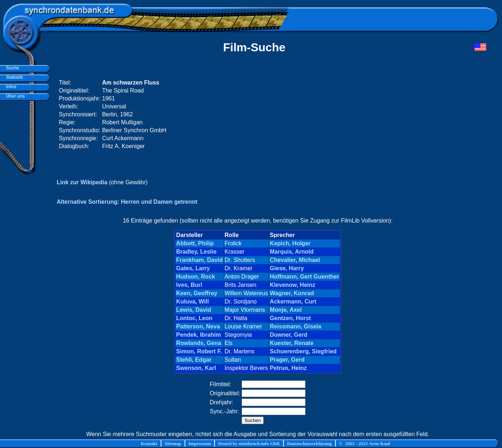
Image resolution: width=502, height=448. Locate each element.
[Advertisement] (349, 115)
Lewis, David (194, 310)
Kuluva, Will (193, 301)
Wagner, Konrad (292, 293)
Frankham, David (200, 260)
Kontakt (149, 443)
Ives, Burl (189, 285)
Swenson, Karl (196, 368)
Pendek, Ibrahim (199, 335)
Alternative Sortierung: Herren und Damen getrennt (127, 202)
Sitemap (173, 443)
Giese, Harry (287, 268)
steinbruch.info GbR (259, 443)
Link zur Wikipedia (82, 182)
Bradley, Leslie (196, 252)
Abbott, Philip (195, 243)
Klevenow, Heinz (293, 285)
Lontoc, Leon (194, 318)
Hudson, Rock (196, 277)
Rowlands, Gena (199, 343)
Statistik (13, 77)
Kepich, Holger (290, 243)
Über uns (14, 96)
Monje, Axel (286, 310)
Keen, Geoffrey (197, 293)
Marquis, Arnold (292, 252)
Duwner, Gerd (289, 335)
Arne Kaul (379, 443)
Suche (11, 68)
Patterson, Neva (198, 326)
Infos (10, 87)
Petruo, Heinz (288, 368)
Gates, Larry (193, 268)
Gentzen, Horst (290, 318)
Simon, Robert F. (199, 351)
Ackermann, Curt (293, 301)
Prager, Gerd (287, 360)
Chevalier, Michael (295, 260)
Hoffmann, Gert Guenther (304, 277)
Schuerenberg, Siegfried (303, 351)
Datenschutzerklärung (310, 443)
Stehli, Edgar (194, 360)
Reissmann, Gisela (295, 326)
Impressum (200, 443)
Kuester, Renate (292, 343)
